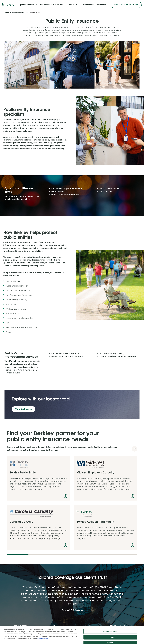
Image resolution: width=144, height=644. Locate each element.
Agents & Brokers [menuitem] (26, 5)
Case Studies (110, 592)
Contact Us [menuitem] (88, 5)
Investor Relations (46, 588)
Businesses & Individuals (16, 592)
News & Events (45, 601)
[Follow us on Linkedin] (12, 576)
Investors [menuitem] (102, 5)
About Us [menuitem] (73, 5)
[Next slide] (135, 449)
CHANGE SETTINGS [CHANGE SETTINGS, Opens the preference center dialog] (110, 639)
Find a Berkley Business (122, 559)
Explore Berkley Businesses (82, 592)
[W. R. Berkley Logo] (8, 5)
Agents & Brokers (13, 588)
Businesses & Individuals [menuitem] (51, 5)
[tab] (20, 532)
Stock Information (46, 592)
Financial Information (48, 597)
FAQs (107, 588)
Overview (76, 588)
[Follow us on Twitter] (8, 576)
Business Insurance (20, 12)
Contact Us (76, 597)
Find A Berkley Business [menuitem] (126, 5)
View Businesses (24, 409)
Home (7, 12)
